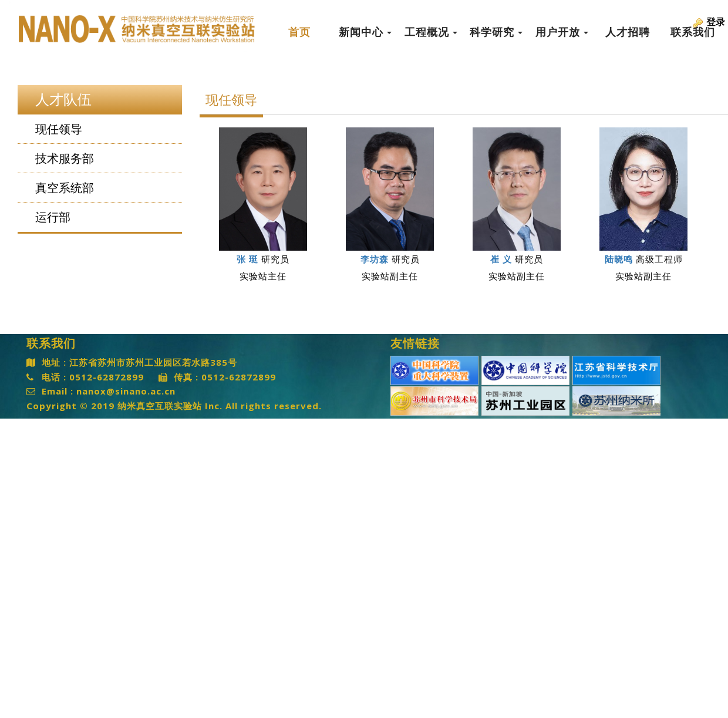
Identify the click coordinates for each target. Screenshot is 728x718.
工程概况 (431, 32)
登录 (716, 22)
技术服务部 (65, 159)
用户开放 (562, 32)
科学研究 (496, 32)
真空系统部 (65, 188)
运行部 (53, 217)
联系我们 (693, 32)
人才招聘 (628, 32)
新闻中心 (365, 32)
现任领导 (59, 129)
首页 (299, 32)
